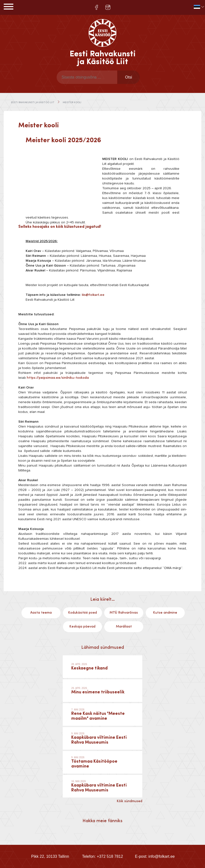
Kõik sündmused (129, 801)
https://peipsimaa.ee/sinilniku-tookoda (58, 378)
